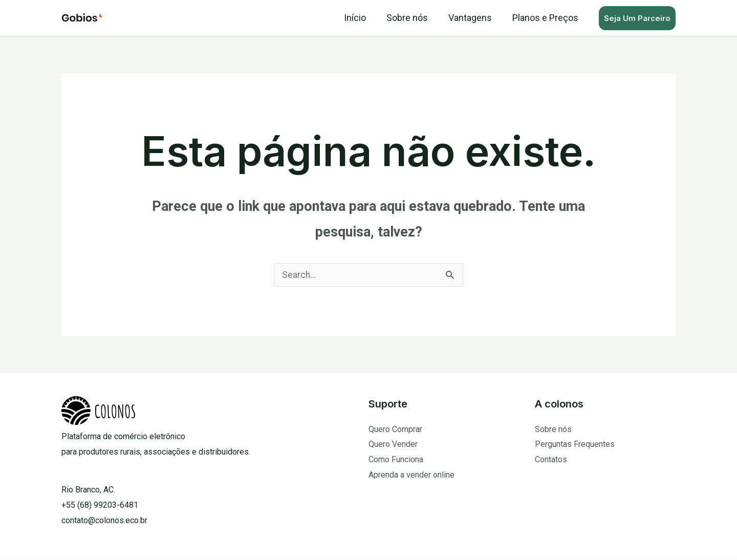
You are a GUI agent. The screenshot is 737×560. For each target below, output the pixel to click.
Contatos (551, 460)
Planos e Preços (546, 18)
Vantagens (473, 18)
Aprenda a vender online (411, 475)
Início (362, 18)
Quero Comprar (395, 430)
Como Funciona (396, 460)
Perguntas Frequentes (575, 445)
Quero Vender (393, 445)
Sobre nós (412, 18)
